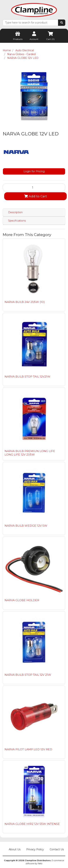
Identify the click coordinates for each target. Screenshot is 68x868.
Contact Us (57, 849)
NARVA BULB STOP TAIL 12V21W (27, 377)
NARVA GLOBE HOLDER (22, 600)
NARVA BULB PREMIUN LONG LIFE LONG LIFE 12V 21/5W (30, 453)
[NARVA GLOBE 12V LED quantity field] (34, 187)
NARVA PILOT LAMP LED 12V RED (28, 749)
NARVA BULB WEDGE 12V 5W (26, 526)
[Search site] (62, 23)
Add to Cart (36, 196)
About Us (15, 849)
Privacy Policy (35, 849)
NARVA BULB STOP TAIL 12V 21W (28, 675)
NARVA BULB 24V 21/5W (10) (25, 302)
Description (15, 212)
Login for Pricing (34, 171)
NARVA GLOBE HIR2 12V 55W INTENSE (32, 824)
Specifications (17, 221)
